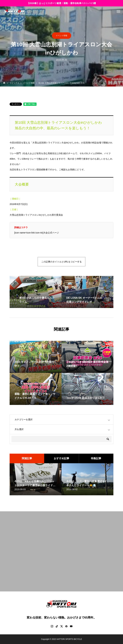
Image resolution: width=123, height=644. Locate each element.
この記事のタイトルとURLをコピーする (61, 262)
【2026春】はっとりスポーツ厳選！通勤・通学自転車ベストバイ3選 (62, 3)
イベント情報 (61, 36)
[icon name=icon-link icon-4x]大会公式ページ (37, 233)
